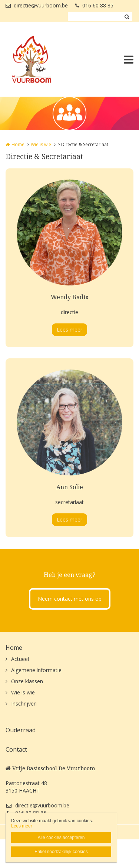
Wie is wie (41, 144)
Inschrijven (24, 704)
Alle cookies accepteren (61, 838)
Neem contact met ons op (70, 599)
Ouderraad (21, 730)
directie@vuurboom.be (37, 5)
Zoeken (127, 17)
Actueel (20, 659)
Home (18, 144)
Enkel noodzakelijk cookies (61, 852)
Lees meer (69, 330)
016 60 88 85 (94, 5)
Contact (16, 749)
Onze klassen (27, 681)
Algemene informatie (36, 670)
